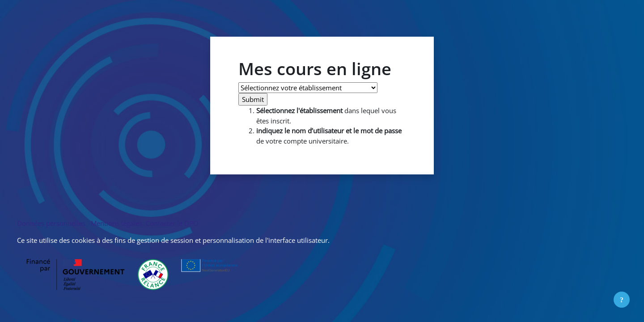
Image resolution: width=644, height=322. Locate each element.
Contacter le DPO (171, 223)
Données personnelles (53, 223)
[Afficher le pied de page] (622, 300)
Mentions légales (117, 223)
